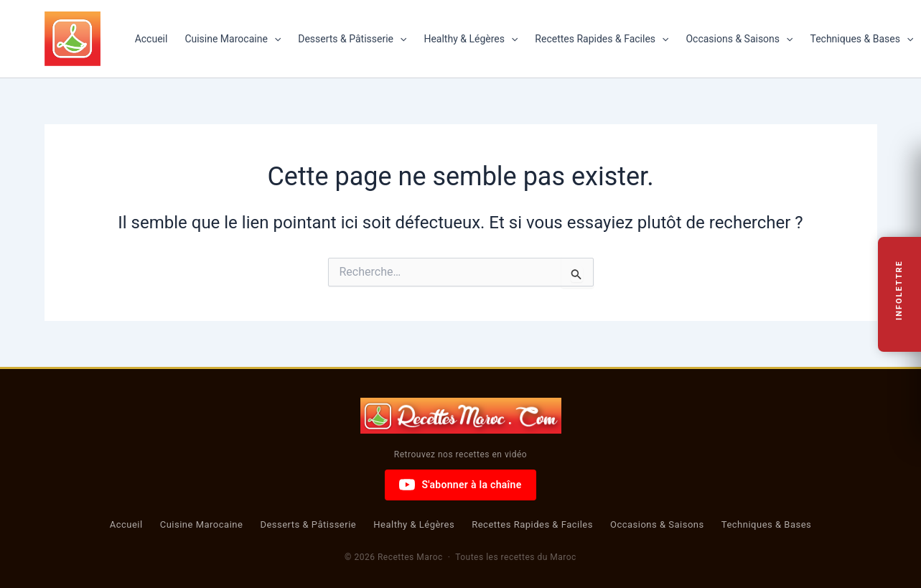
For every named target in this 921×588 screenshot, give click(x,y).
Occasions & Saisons (739, 39)
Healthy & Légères (471, 39)
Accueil (151, 39)
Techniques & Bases (767, 524)
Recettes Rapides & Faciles (602, 39)
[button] (274, 39)
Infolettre (900, 290)
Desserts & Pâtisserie (352, 39)
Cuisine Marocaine (233, 39)
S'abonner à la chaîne (460, 485)
